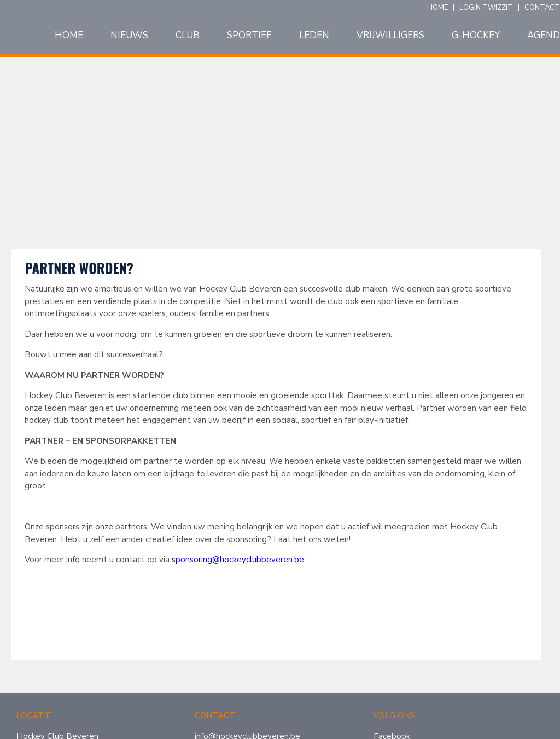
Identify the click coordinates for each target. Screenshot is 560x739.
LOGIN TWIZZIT (486, 8)
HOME (437, 8)
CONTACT (542, 8)
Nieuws (129, 36)
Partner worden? (79, 268)
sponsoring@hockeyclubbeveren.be (238, 560)
